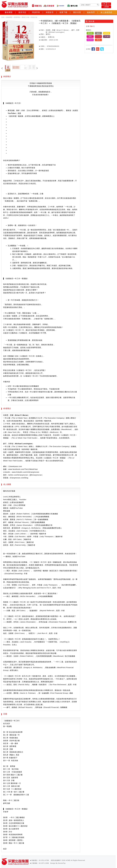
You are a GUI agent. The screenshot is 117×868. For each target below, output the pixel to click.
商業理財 (17, 17)
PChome (98, 36)
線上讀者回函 (106, 12)
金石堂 (107, 33)
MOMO (90, 40)
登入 (109, 4)
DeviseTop (62, 863)
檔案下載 (63, 12)
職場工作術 (26, 17)
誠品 (98, 33)
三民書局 (107, 36)
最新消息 (22, 12)
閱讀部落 (36, 12)
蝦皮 (98, 40)
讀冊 (90, 36)
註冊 (104, 4)
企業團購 (106, 7)
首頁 (3, 17)
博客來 (90, 33)
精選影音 (50, 12)
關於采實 (77, 12)
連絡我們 (91, 12)
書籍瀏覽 (9, 12)
